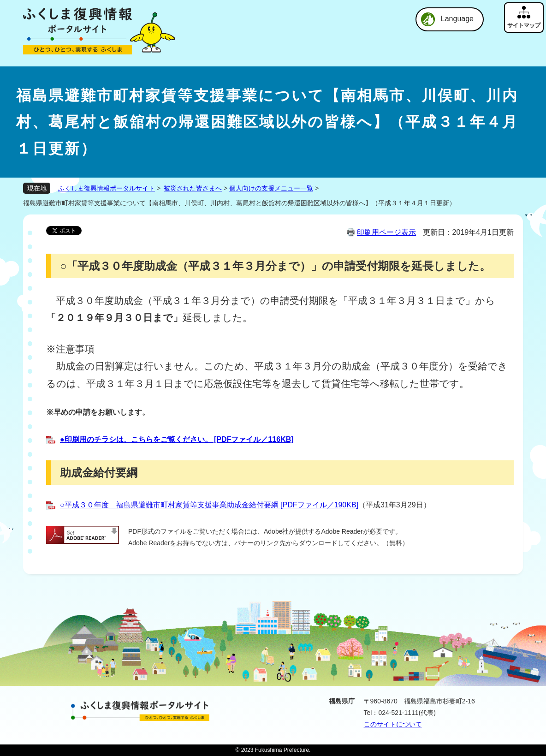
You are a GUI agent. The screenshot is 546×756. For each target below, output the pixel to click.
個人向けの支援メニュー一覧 (271, 188)
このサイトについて (393, 724)
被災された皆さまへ (193, 188)
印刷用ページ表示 (386, 232)
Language (457, 19)
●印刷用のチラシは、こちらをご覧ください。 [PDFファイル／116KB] (177, 439)
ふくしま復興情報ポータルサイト (107, 188)
